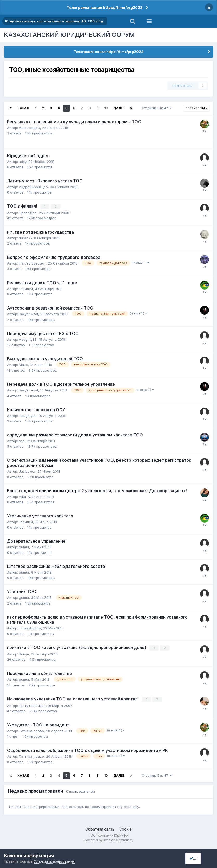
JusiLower (27, 471)
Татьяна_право (31, 730)
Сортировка (196, 108)
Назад (23, 108)
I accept (198, 858)
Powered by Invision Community (109, 840)
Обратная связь (100, 828)
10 (106, 108)
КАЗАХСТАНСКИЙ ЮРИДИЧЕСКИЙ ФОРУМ (69, 35)
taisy (23, 162)
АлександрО (29, 128)
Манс (23, 364)
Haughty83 (28, 339)
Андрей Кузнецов (33, 187)
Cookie (126, 828)
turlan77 (25, 238)
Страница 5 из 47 (157, 108)
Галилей (26, 288)
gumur (24, 547)
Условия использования (54, 861)
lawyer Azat (29, 314)
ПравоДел (28, 213)
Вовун (24, 654)
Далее (119, 108)
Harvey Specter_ (32, 263)
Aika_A (24, 496)
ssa (22, 441)
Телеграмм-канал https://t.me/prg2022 (105, 7)
